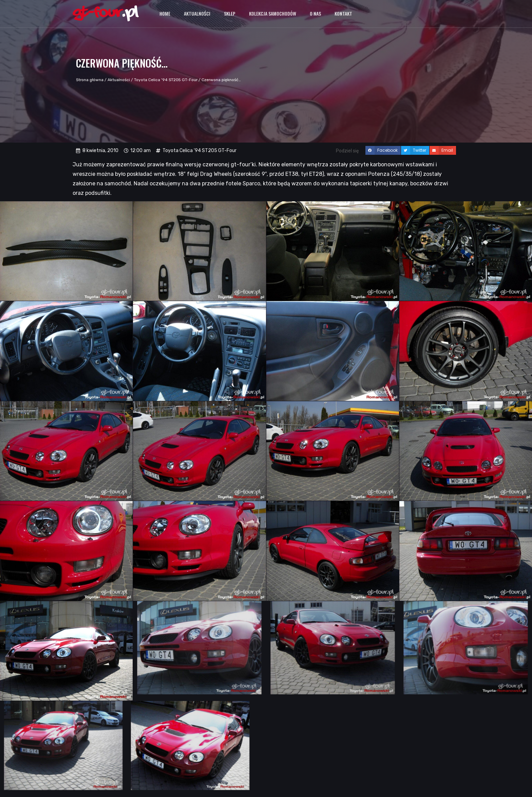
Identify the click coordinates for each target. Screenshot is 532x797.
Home (165, 13)
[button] (383, 150)
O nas (315, 13)
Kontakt (343, 13)
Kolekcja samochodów (273, 13)
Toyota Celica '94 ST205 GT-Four (166, 80)
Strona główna (90, 80)
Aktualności (197, 13)
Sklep (230, 13)
